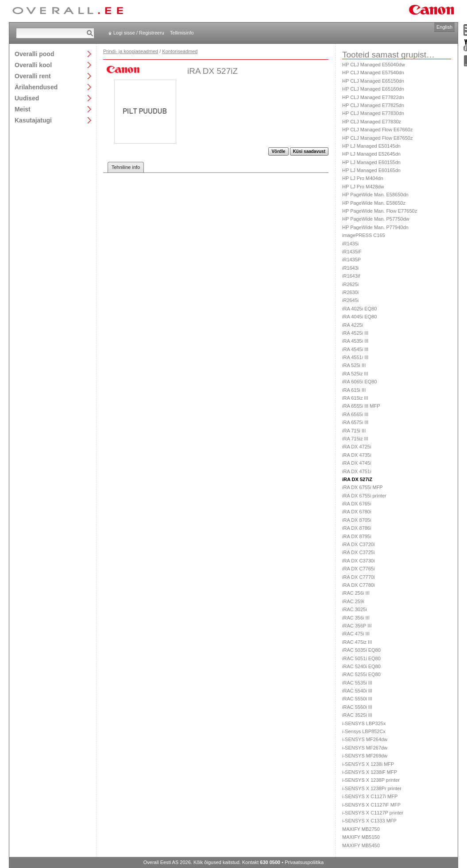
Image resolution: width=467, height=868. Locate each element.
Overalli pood (34, 54)
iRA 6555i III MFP (361, 406)
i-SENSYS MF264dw (365, 739)
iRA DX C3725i (358, 552)
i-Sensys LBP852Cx (364, 731)
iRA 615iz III (355, 398)
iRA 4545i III (355, 349)
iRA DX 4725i (357, 447)
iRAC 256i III (356, 593)
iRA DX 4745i (357, 463)
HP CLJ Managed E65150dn (373, 81)
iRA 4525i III (355, 333)
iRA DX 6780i (357, 512)
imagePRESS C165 (364, 235)
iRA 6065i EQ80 (359, 382)
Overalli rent (33, 76)
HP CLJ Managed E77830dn (373, 113)
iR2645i (350, 300)
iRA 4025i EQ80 (359, 309)
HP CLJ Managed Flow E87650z (377, 138)
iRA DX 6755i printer (364, 496)
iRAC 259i (353, 601)
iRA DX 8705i (357, 520)
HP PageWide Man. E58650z (374, 203)
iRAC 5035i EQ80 (361, 650)
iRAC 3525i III (357, 715)
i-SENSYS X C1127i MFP (370, 796)
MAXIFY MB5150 (361, 837)
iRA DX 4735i (357, 455)
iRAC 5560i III (357, 707)
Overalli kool (33, 65)
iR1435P (351, 260)
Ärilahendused (36, 87)
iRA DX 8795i (357, 536)
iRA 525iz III (355, 374)
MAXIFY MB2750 (361, 829)
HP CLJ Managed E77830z (372, 122)
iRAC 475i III (356, 634)
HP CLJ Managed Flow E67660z (377, 130)
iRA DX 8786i (357, 528)
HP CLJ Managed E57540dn (373, 73)
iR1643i (350, 268)
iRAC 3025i (355, 609)
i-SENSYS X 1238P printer (371, 780)
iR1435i (350, 244)
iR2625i (350, 284)
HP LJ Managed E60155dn (371, 162)
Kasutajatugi (33, 120)
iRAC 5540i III (357, 691)
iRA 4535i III (355, 341)
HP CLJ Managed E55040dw (374, 65)
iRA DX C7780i (358, 585)
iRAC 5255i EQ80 (361, 674)
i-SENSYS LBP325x (364, 723)
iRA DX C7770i (358, 577)
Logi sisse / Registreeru (139, 33)
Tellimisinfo (182, 33)
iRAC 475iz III (357, 642)
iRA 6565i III (355, 414)
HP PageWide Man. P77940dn (375, 227)
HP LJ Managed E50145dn (371, 146)
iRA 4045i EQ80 (359, 317)
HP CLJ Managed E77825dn (373, 105)
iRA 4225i (353, 325)
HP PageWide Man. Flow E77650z (380, 211)
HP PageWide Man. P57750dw (376, 219)
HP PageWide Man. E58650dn (375, 195)
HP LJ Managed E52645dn (371, 154)
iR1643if (351, 276)
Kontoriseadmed (180, 51)
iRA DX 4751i (357, 471)
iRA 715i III (354, 431)
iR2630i (350, 292)
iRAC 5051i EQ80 (361, 658)
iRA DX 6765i (357, 504)
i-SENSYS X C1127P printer (373, 813)
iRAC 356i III (356, 618)
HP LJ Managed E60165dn (371, 170)
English (444, 27)
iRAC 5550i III (357, 699)
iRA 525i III (354, 365)
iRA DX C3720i (358, 544)
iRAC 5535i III (357, 683)
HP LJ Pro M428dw (363, 187)
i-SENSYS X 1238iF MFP (370, 772)
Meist (23, 109)
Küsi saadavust (309, 151)
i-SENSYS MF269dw (365, 756)
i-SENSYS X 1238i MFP (368, 764)
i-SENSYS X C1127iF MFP (371, 805)
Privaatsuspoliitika (304, 862)
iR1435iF (352, 252)
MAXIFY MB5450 (361, 845)
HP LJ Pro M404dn (363, 178)
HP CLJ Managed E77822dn (373, 97)
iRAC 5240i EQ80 (361, 666)
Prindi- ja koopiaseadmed (131, 51)
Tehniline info (126, 167)
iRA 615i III (354, 390)
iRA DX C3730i (358, 561)
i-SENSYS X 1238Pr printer (372, 788)
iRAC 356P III (357, 626)
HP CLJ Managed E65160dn (373, 89)
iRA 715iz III (355, 439)
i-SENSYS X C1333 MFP (369, 821)
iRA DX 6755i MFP (363, 487)
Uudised (27, 98)
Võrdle (278, 151)
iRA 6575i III (355, 422)
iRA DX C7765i (358, 569)
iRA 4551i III (355, 357)
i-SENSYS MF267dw (365, 748)
